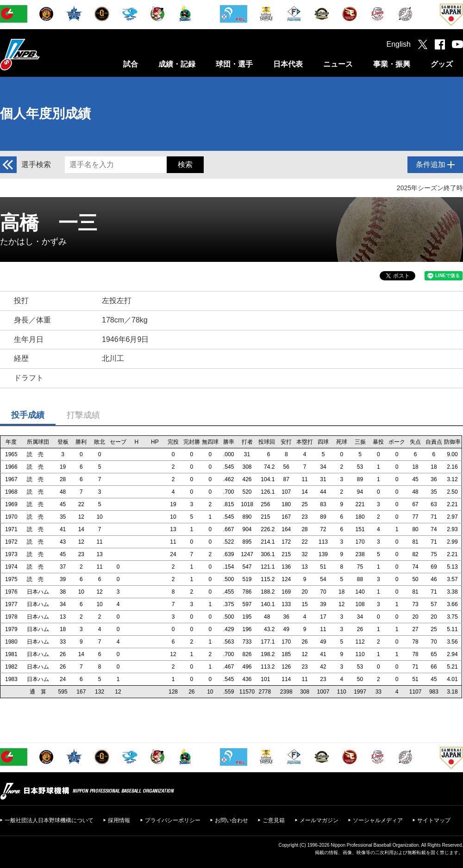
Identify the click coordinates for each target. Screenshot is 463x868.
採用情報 (119, 820)
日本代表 (288, 64)
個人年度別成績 (45, 114)
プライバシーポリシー (173, 820)
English (399, 44)
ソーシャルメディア (378, 820)
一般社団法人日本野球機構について (49, 820)
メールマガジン (319, 820)
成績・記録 (177, 64)
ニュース (338, 64)
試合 (131, 64)
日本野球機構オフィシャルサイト (43, 54)
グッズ (442, 64)
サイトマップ (434, 820)
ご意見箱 (274, 820)
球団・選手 (234, 64)
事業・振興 (392, 64)
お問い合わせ (231, 820)
